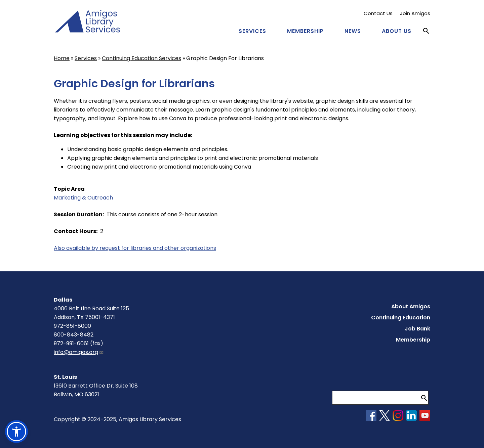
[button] (16, 432)
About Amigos (411, 306)
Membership (305, 31)
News (353, 31)
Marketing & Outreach (83, 198)
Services (252, 31)
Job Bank (417, 329)
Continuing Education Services (142, 58)
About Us (397, 31)
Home (62, 58)
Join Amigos (415, 13)
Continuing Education (401, 318)
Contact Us (378, 13)
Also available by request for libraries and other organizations (135, 248)
